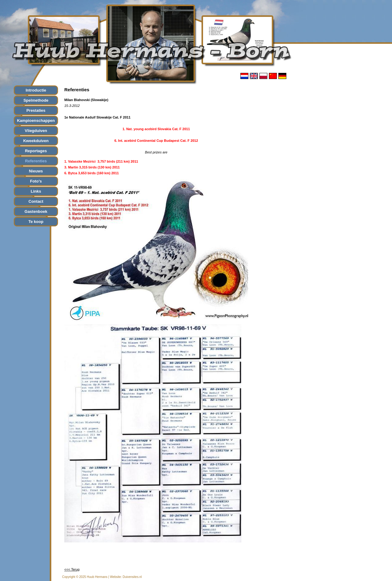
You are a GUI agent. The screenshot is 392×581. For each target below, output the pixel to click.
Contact (36, 201)
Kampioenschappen (36, 121)
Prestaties (36, 110)
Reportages (36, 151)
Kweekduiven (36, 141)
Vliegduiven (36, 131)
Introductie (36, 90)
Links (36, 191)
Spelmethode (36, 100)
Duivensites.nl (132, 577)
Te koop (36, 222)
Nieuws (36, 171)
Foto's (36, 181)
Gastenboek (36, 211)
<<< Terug (72, 569)
